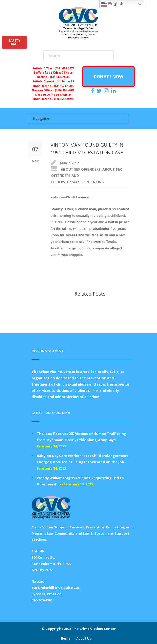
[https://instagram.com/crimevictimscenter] (107, 91)
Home (66, 638)
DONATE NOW (108, 77)
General (74, 182)
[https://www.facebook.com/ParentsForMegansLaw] (93, 91)
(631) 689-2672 (64, 68)
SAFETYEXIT (14, 42)
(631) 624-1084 (64, 86)
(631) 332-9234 (60, 77)
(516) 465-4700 (65, 90)
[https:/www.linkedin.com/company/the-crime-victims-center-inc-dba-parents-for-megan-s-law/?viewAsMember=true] (114, 91)
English (112, 4)
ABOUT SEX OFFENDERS (81, 169)
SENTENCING (93, 182)
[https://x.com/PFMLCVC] (100, 91)
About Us (84, 638)
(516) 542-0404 (64, 99)
